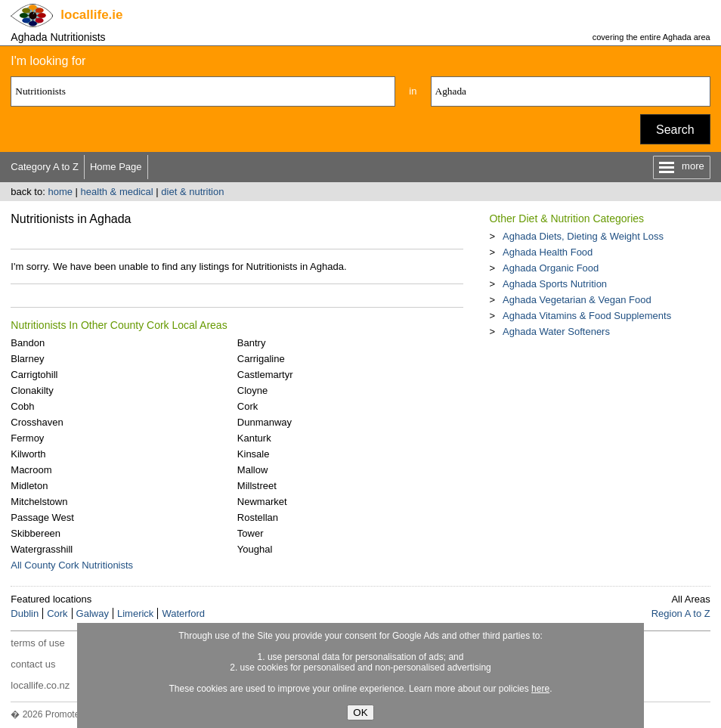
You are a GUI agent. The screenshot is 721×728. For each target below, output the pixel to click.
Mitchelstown (39, 502)
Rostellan (258, 517)
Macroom (31, 470)
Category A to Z (45, 167)
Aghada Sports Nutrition (555, 284)
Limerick (135, 613)
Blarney (27, 359)
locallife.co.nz (40, 685)
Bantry (252, 343)
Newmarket (262, 502)
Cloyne (252, 390)
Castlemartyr (265, 375)
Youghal (255, 549)
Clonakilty (32, 390)
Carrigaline (261, 359)
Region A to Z (681, 613)
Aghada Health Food (548, 252)
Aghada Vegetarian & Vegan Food (577, 300)
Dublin (25, 613)
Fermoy (27, 438)
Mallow (252, 470)
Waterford (183, 613)
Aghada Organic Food (551, 268)
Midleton (29, 486)
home (60, 192)
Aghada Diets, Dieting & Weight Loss (583, 236)
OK (360, 713)
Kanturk (254, 438)
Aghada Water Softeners (556, 331)
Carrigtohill (34, 375)
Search (675, 130)
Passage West (42, 517)
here (540, 689)
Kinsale (254, 454)
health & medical (117, 192)
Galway (93, 613)
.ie (91, 15)
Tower (251, 533)
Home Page (116, 167)
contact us (33, 664)
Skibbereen (36, 533)
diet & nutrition (192, 192)
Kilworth (28, 454)
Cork (248, 406)
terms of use (38, 643)
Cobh (22, 406)
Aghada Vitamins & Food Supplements (587, 316)
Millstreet (257, 486)
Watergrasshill (42, 549)
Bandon (28, 343)
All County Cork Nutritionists (72, 565)
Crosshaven (37, 422)
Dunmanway (265, 422)
